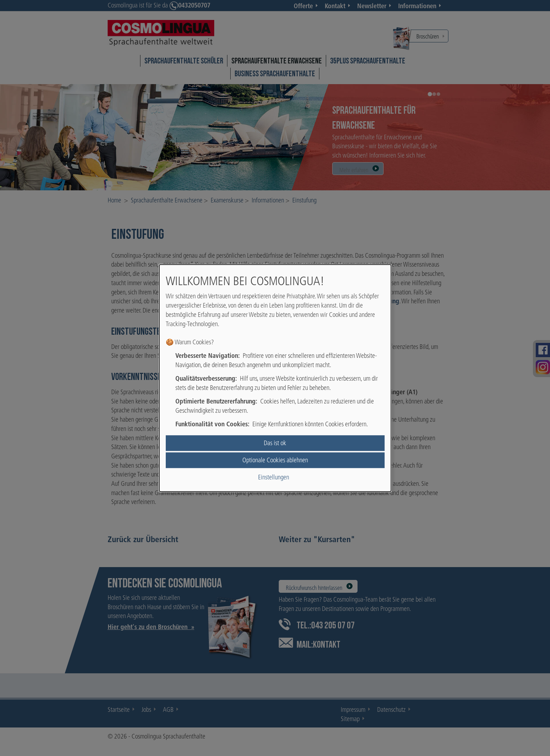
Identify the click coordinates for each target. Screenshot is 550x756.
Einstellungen (274, 477)
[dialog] (275, 378)
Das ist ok (275, 443)
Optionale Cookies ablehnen (275, 460)
